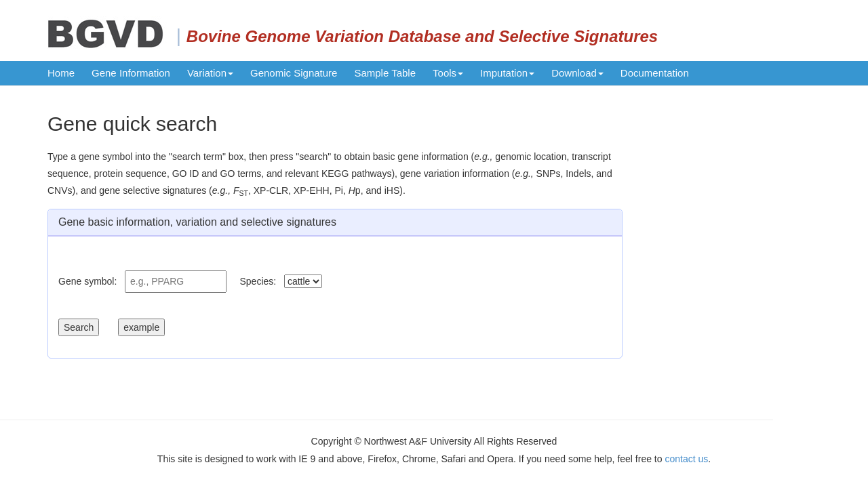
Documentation (655, 73)
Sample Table (385, 73)
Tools (448, 73)
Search (79, 327)
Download (577, 73)
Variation (210, 73)
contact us (686, 459)
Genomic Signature (294, 73)
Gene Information (131, 73)
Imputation (507, 73)
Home (61, 73)
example (141, 327)
